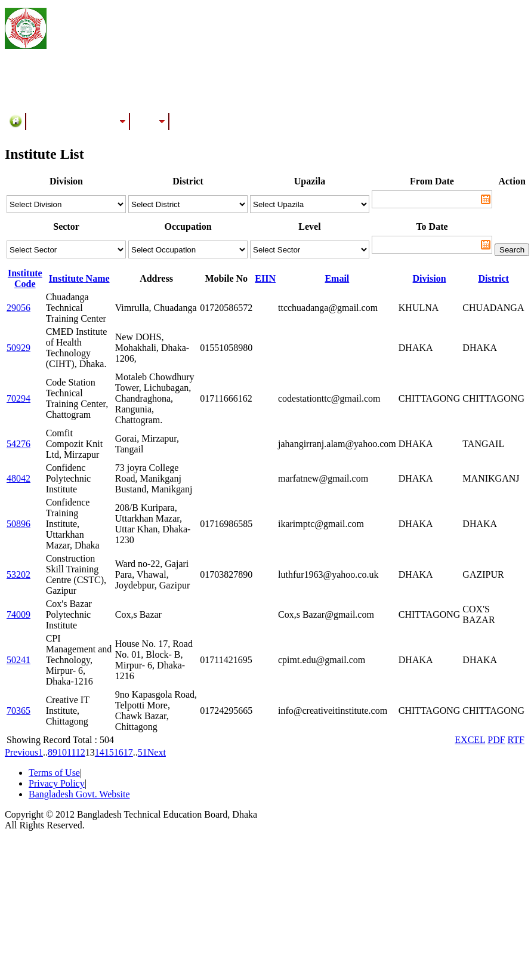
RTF (516, 740)
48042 (18, 478)
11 (71, 752)
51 (143, 752)
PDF (496, 740)
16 (119, 752)
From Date (432, 181)
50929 (18, 348)
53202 (18, 574)
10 (62, 752)
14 (100, 752)
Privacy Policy (57, 783)
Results (150, 121)
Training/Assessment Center (78, 121)
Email (337, 278)
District (493, 278)
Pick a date (486, 199)
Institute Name (79, 278)
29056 (18, 308)
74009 (18, 614)
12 (81, 752)
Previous (21, 752)
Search (512, 250)
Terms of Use (54, 773)
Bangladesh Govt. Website (79, 794)
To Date (432, 226)
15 (109, 752)
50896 (18, 524)
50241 (18, 660)
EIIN (265, 278)
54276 (18, 444)
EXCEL (470, 740)
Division (430, 278)
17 (128, 752)
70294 (18, 398)
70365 (18, 711)
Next (157, 752)
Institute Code (25, 278)
